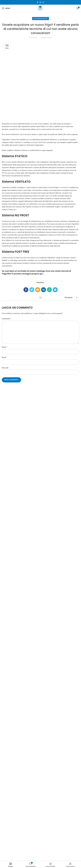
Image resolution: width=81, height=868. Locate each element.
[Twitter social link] (32, 290)
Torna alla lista (41, 298)
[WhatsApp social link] (43, 2)
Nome (5, 347)
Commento (7, 318)
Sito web (5, 368)
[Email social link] (38, 290)
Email (4, 357)
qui (41, 274)
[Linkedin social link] (43, 290)
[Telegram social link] (55, 290)
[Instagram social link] (40, 2)
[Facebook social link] (38, 2)
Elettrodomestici (40, 19)
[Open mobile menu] (6, 8)
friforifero (40, 282)
